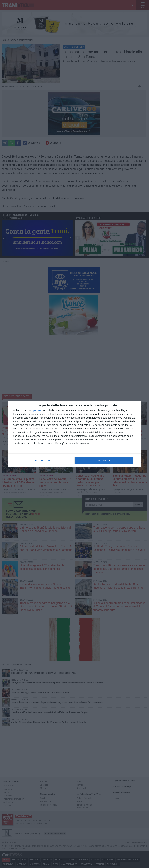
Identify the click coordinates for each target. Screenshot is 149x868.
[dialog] (74, 434)
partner (37, 410)
